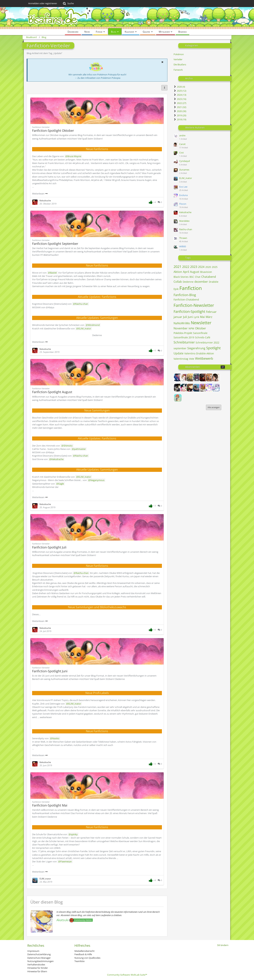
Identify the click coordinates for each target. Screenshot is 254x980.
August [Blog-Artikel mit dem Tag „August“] (195, 272)
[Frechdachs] (178, 398)
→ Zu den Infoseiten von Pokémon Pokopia (97, 78)
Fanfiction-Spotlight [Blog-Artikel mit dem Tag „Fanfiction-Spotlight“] (189, 311)
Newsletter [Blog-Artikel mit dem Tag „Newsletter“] (201, 323)
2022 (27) (180, 103)
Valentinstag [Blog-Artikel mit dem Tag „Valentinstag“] (181, 359)
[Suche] (68, 4)
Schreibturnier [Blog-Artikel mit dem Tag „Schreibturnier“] (184, 342)
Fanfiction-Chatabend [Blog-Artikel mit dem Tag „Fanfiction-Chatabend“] (186, 300)
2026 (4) (179, 87)
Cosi (181, 153)
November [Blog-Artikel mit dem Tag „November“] (181, 328)
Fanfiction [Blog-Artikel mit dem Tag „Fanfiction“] (191, 288)
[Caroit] (216, 377)
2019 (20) (180, 115)
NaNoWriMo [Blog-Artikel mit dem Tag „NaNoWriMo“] (182, 323)
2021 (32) (180, 107)
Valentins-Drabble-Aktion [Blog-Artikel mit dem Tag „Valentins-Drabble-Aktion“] (199, 353)
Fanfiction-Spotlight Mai (50, 805)
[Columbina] (184, 388)
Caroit (182, 144)
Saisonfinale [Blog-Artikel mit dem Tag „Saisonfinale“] (200, 333)
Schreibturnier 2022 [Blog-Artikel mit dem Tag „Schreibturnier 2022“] (207, 342)
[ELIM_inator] (197, 388)
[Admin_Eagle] (178, 377)
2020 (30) (180, 111)
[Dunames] (190, 388)
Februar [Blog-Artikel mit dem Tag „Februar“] (211, 312)
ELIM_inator (186, 178)
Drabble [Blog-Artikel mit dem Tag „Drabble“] (214, 282)
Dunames (184, 170)
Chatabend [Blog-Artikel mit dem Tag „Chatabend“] (209, 277)
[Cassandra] (178, 388)
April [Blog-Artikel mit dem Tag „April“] (186, 272)
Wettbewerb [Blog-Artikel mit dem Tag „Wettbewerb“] (204, 358)
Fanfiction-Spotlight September (55, 244)
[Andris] (197, 377)
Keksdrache (185, 212)
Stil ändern (223, 945)
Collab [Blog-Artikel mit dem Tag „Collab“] (178, 282)
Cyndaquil (185, 161)
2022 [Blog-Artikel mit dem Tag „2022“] (186, 267)
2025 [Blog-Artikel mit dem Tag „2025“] (215, 267)
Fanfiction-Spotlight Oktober (53, 131)
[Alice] (190, 377)
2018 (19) (180, 119)
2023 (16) (180, 99)
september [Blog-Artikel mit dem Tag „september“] (180, 348)
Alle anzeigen (214, 407)
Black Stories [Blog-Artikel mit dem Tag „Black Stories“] (181, 277)
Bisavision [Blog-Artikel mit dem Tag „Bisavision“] (206, 272)
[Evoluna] (210, 388)
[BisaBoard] (127, 18)
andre (182, 135)
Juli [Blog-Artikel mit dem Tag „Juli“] (185, 317)
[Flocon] (216, 388)
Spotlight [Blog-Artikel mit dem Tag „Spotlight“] (213, 348)
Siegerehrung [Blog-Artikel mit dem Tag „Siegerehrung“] (196, 348)
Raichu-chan (186, 229)
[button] (162, 62)
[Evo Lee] (203, 388)
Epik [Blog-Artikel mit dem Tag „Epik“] (176, 289)
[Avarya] (203, 377)
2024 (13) (180, 95)
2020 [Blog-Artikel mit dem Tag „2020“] (208, 267)
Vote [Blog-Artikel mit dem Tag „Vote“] (192, 359)
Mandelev (184, 221)
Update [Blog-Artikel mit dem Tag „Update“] (179, 353)
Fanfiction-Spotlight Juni (50, 671)
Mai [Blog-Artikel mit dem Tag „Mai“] (202, 317)
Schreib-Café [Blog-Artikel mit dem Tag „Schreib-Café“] (203, 337)
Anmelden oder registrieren (43, 3)
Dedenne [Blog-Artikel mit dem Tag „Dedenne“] (188, 282)
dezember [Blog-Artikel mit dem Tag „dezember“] (201, 282)
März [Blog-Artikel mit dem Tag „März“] (209, 317)
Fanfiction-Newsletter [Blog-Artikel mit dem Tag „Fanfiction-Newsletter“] (194, 305)
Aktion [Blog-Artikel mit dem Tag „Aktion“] (178, 272)
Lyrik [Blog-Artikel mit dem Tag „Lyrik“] (196, 317)
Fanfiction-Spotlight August (52, 392)
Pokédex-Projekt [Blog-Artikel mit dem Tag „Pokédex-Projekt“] (183, 333)
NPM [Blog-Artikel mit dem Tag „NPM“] (191, 328)
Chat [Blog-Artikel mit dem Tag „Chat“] (198, 277)
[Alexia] (184, 377)
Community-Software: (127, 975)
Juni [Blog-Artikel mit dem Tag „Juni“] (190, 317)
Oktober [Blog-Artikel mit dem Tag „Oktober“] (201, 328)
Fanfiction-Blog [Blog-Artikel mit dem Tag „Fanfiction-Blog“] (185, 295)
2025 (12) (180, 91)
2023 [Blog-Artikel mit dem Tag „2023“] (194, 267)
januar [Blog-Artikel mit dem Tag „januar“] (178, 317)
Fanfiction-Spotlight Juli (49, 547)
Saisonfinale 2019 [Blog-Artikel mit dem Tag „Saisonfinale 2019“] (184, 337)
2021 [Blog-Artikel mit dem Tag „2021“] (177, 267)
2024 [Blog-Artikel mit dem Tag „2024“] (201, 267)
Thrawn (183, 238)
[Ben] (210, 377)
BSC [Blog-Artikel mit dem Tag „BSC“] (192, 277)
